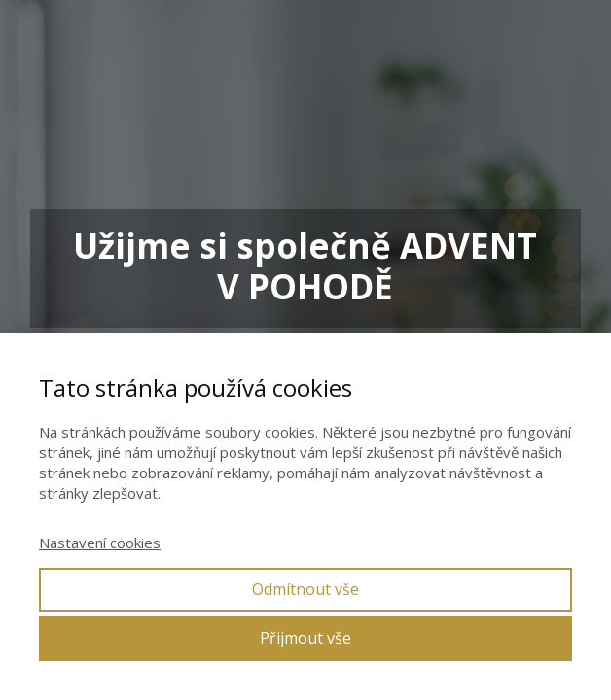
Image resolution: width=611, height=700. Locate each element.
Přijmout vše (305, 638)
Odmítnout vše (305, 589)
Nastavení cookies (100, 542)
